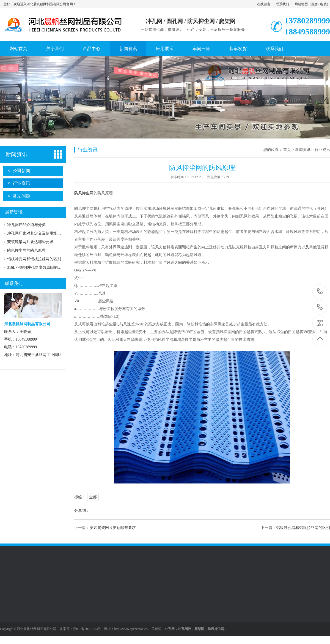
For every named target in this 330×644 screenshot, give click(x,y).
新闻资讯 (128, 49)
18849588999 (320, 307)
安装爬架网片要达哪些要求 (30, 242)
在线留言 (264, 4)
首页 (287, 150)
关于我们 (55, 49)
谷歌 (323, 4)
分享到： (82, 511)
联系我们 (282, 4)
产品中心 (92, 49)
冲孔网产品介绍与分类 (26, 225)
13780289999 (320, 291)
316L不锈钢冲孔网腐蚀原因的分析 (36, 267)
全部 (93, 497)
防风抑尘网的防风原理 (26, 250)
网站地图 (301, 4)
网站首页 (18, 49)
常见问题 (21, 196)
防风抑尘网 (84, 193)
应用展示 (165, 49)
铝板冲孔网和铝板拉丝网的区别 (34, 259)
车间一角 (201, 49)
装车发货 (238, 49)
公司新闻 (21, 171)
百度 (314, 4)
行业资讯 (21, 183)
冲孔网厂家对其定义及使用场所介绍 (38, 233)
